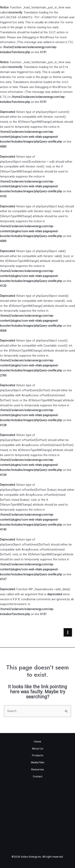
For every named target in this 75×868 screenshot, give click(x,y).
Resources (37, 769)
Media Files (38, 762)
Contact (38, 776)
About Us (38, 748)
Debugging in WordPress (38, 37)
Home (37, 741)
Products (38, 755)
